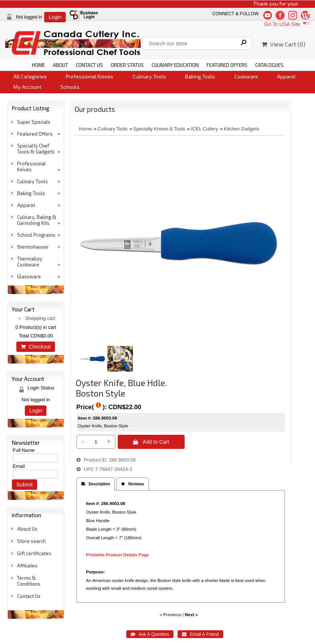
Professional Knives (90, 76)
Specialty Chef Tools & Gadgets (36, 149)
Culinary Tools (149, 76)
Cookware (246, 76)
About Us (27, 529)
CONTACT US (89, 65)
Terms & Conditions (29, 581)
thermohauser (33, 247)
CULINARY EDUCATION (175, 65)
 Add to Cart (151, 442)
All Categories (30, 76)
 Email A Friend (200, 634)
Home (86, 129)
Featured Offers (35, 134)
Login (55, 17)
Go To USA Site (288, 24)
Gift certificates (34, 553)
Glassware (29, 276)
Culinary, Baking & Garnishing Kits (37, 220)
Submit (25, 485)
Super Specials (34, 122)
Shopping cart (40, 318)
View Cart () (283, 44)
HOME (38, 65)
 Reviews (132, 484)
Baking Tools (200, 76)
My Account (27, 87)
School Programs (36, 235)
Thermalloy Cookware (30, 262)
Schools (70, 87)
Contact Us (29, 596)
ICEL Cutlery (204, 129)
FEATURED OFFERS (227, 65)
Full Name (24, 450)
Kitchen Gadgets (241, 129)
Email (19, 466)
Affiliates (27, 566)
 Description (96, 484)
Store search (31, 541)
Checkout (36, 347)
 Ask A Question (150, 634)
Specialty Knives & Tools (159, 129)
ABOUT (60, 65)
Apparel (286, 76)
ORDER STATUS (127, 65)
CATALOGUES (269, 65)
